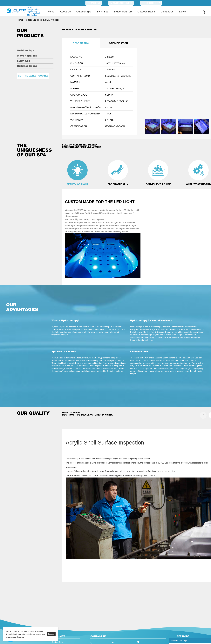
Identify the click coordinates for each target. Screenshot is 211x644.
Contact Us (167, 11)
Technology (151, 3)
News (182, 11)
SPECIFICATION (118, 43)
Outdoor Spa (84, 11)
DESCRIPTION (81, 43)
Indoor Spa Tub (123, 11)
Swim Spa (103, 11)
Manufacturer (121, 3)
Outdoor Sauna (146, 11)
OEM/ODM (94, 3)
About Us (65, 11)
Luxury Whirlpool (52, 20)
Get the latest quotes (33, 76)
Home (51, 11)
